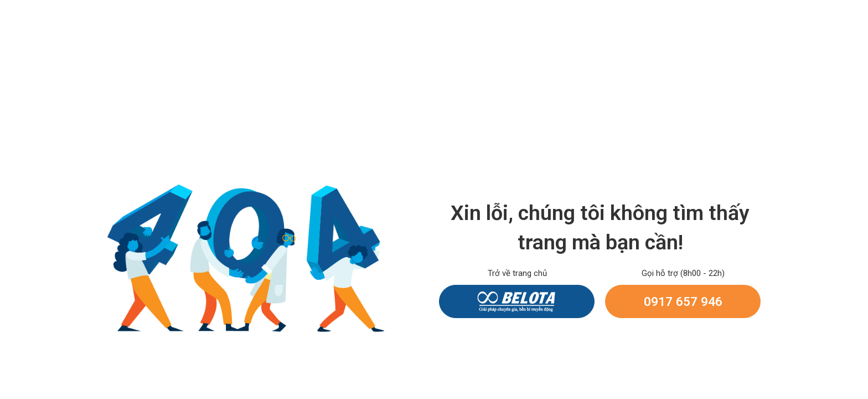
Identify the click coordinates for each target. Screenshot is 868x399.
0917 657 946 (683, 301)
